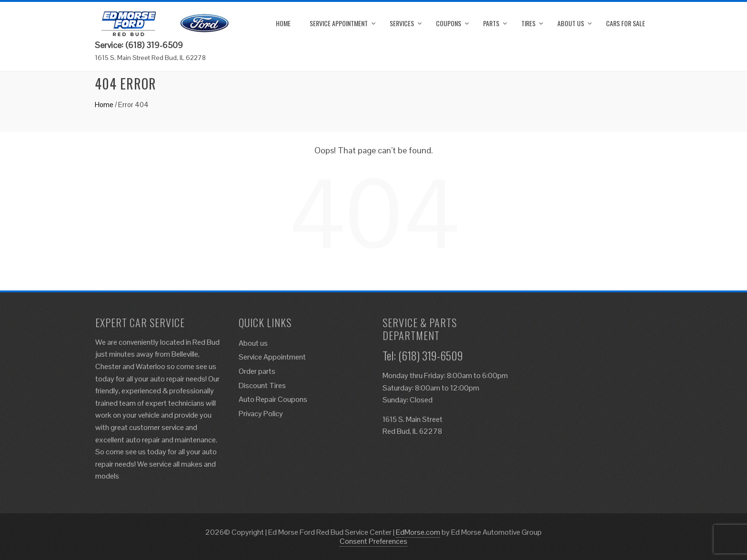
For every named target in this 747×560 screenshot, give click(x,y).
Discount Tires (262, 385)
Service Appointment (339, 23)
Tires (528, 23)
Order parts (257, 371)
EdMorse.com (418, 532)
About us (571, 23)
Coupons (449, 23)
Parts (491, 23)
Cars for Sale (626, 23)
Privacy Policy (261, 414)
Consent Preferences (373, 541)
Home (283, 23)
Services (402, 23)
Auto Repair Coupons (273, 399)
